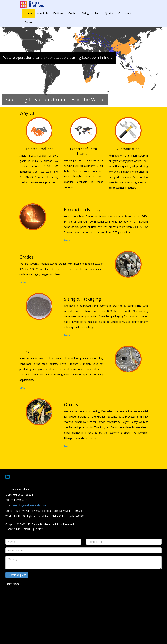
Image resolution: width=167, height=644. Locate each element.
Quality (109, 13)
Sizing (85, 13)
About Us (43, 13)
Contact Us (31, 22)
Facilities (58, 13)
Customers (125, 13)
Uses (97, 13)
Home (28, 13)
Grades (73, 13)
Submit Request (17, 575)
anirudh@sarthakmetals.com (29, 505)
